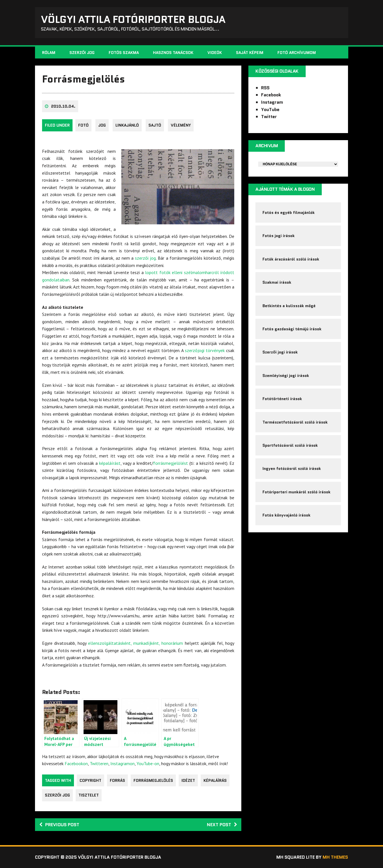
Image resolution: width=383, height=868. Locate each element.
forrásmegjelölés (153, 780)
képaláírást (110, 463)
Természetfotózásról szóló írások (295, 422)
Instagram (272, 102)
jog (102, 125)
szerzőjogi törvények (205, 350)
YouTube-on (148, 763)
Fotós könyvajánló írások (286, 515)
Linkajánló (127, 125)
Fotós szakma (124, 53)
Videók (215, 53)
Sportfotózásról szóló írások (290, 445)
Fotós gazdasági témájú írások (292, 329)
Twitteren (99, 763)
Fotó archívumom (297, 53)
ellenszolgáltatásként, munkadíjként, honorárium (135, 643)
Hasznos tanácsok (173, 53)
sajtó (155, 125)
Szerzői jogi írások (280, 352)
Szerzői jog (82, 53)
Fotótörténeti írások (282, 399)
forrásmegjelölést (171, 463)
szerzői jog (145, 258)
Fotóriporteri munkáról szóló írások (296, 492)
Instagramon (122, 763)
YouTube (270, 109)
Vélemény (181, 125)
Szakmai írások (277, 282)
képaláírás (215, 780)
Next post (222, 825)
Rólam (49, 53)
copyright (90, 780)
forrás (117, 780)
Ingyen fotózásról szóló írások (292, 468)
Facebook (271, 95)
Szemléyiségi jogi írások (286, 376)
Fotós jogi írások (279, 236)
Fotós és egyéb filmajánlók (289, 212)
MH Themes (335, 857)
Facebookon (76, 763)
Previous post (59, 825)
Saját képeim (250, 53)
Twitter (269, 117)
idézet (188, 780)
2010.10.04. (63, 106)
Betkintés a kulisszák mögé (289, 306)
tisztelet (89, 795)
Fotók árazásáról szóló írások (291, 259)
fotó (83, 125)
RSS (265, 88)
